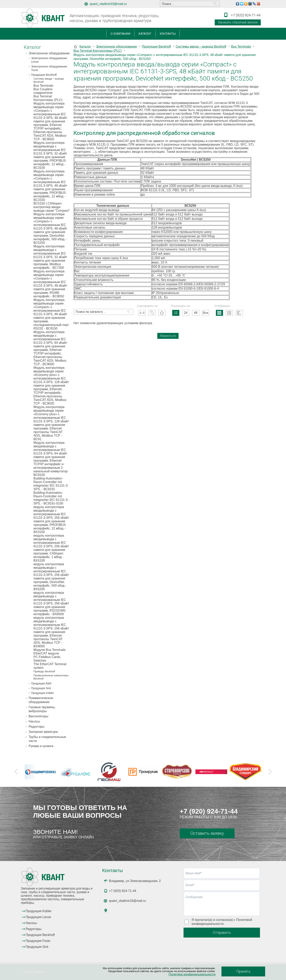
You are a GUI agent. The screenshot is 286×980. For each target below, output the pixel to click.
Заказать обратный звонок (238, 22)
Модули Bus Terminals (50, 650)
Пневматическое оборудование (41, 700)
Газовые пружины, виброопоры (42, 709)
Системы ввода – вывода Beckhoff (49, 80)
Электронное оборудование (49, 53)
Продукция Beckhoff (44, 75)
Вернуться (168, 336)
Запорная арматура (43, 732)
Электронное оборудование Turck (49, 68)
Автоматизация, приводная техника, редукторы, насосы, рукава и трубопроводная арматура (114, 18)
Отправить (222, 932)
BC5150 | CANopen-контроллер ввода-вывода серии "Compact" (52, 207)
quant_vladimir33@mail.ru (108, 4)
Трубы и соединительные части (47, 739)
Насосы (34, 721)
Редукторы (36, 727)
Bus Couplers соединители (43, 91)
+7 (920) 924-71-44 (209, 811)
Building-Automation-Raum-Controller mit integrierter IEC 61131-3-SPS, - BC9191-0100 (51, 498)
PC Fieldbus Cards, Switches (47, 659)
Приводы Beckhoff (44, 671)
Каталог (145, 34)
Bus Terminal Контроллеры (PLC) (48, 98)
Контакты (168, 34)
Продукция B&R (41, 683)
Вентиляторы (38, 716)
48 (196, 313)
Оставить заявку (207, 833)
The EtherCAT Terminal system (50, 666)
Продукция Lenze (38, 917)
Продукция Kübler (43, 693)
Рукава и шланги (41, 746)
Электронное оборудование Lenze (49, 60)
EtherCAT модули (46, 653)
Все (206, 313)
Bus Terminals (43, 86)
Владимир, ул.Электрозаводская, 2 (135, 881)
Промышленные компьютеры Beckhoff (51, 677)
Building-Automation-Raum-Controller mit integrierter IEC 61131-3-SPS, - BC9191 (51, 484)
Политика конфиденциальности (192, 974)
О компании (120, 34)
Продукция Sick (41, 688)
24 (186, 313)
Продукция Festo (38, 941)
